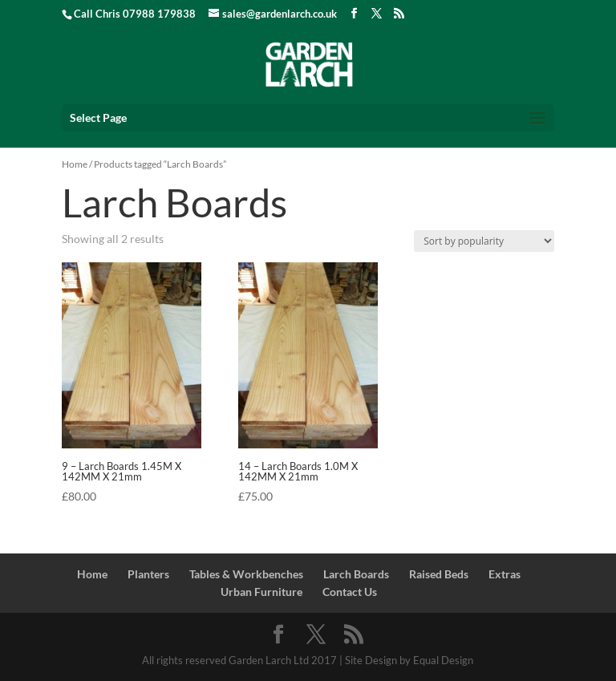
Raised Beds (439, 574)
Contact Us (350, 592)
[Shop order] (484, 241)
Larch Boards (356, 574)
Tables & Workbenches (246, 574)
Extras (505, 574)
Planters (148, 574)
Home (75, 164)
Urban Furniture (261, 592)
